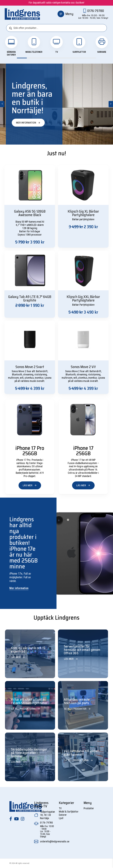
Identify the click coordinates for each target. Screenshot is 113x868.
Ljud (61, 818)
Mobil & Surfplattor (69, 812)
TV (60, 808)
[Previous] (2, 104)
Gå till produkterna (26, 709)
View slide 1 (22, 58)
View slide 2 (32, 58)
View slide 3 (42, 58)
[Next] (111, 104)
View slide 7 (81, 58)
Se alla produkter (77, 709)
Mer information (28, 123)
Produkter (89, 808)
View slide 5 (61, 58)
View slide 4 (52, 58)
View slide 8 (91, 58)
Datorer (63, 815)
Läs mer (30, 485)
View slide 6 (71, 58)
